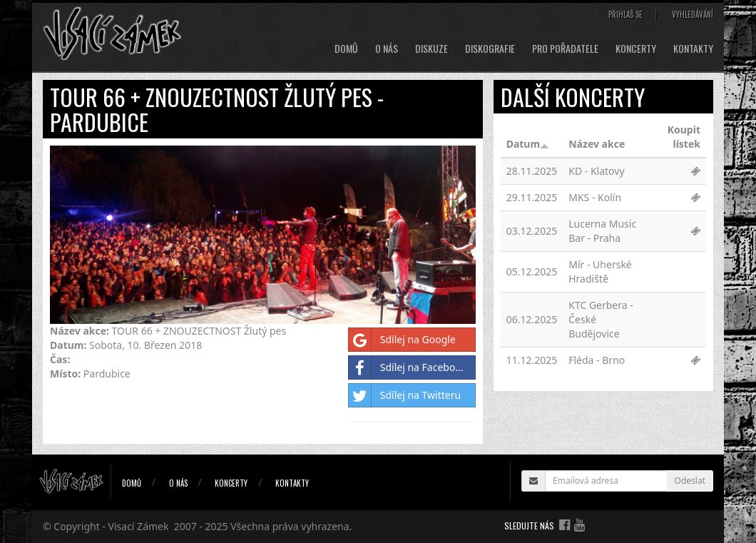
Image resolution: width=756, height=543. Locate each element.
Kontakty (693, 49)
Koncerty (636, 49)
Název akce (597, 144)
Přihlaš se (625, 14)
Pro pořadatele (565, 49)
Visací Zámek (139, 526)
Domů (346, 49)
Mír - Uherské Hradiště (600, 271)
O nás (387, 49)
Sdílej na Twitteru (405, 395)
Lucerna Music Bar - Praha (602, 231)
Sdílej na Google (402, 340)
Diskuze (431, 49)
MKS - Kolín (595, 197)
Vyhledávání (693, 14)
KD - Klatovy (596, 171)
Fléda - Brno (597, 360)
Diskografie (490, 49)
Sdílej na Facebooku (411, 367)
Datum (528, 144)
